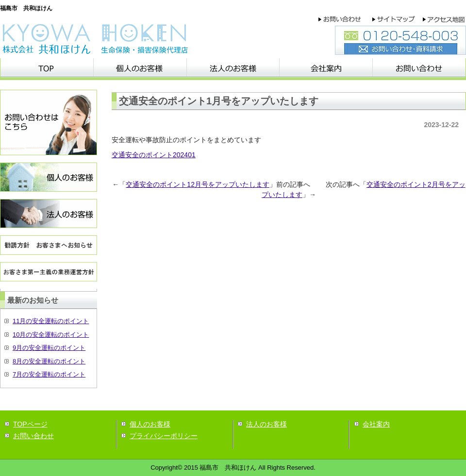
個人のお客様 (150, 424)
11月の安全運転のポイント (51, 321)
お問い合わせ (33, 436)
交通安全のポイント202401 (154, 155)
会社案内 (376, 424)
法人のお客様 (266, 424)
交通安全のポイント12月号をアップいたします (198, 184)
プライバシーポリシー (164, 436)
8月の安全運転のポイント (49, 361)
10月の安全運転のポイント (51, 335)
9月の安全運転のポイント (49, 348)
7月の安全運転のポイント (49, 374)
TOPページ (30, 424)
